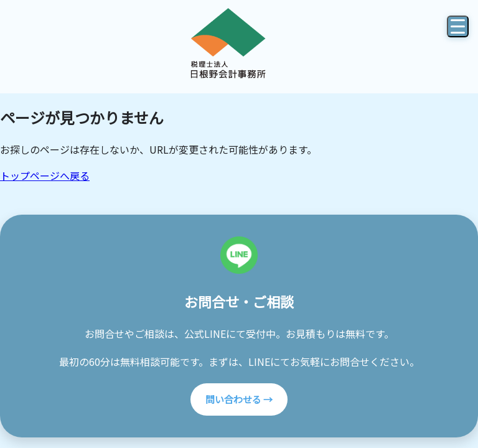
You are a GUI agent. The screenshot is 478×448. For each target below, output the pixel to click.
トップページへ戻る (45, 175)
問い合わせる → (239, 399)
